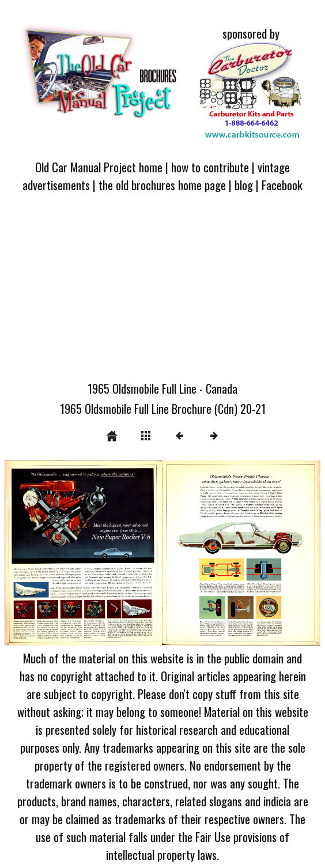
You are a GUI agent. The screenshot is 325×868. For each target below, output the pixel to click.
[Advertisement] (162, 293)
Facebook (282, 185)
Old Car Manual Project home (99, 167)
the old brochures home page (162, 185)
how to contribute (210, 167)
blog (244, 185)
